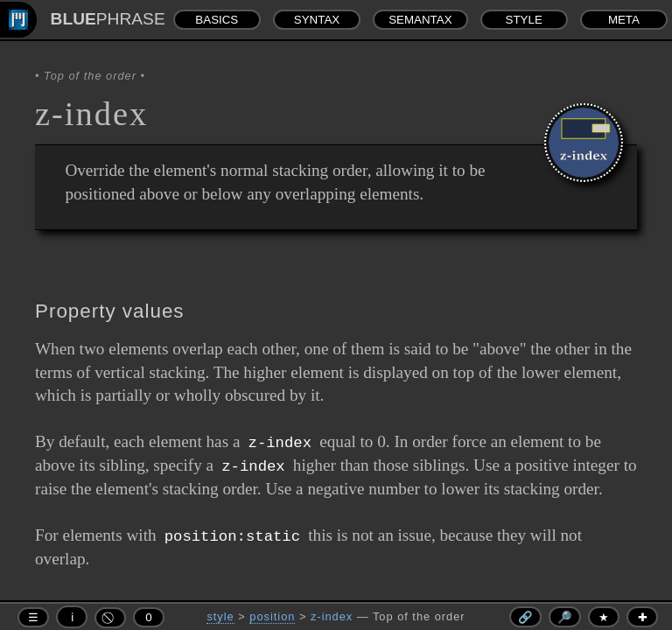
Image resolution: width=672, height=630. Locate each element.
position (272, 616)
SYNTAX (317, 20)
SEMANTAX (420, 20)
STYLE (524, 20)
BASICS (217, 20)
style (220, 616)
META (624, 20)
